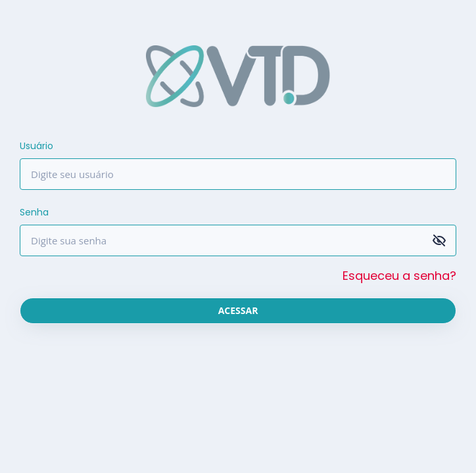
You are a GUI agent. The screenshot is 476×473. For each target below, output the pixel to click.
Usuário (36, 146)
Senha (34, 212)
